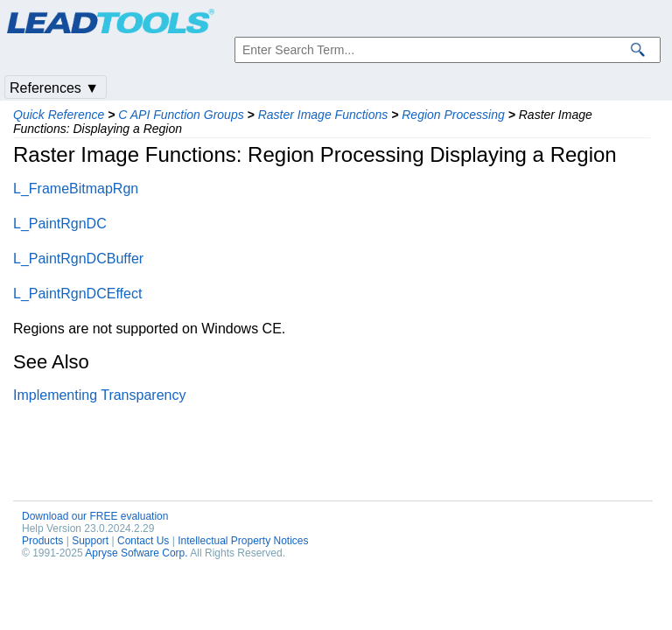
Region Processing (453, 115)
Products (42, 541)
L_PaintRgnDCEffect (77, 294)
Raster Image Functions (323, 115)
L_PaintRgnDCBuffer (78, 259)
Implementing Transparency (99, 395)
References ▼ (54, 88)
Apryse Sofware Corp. (136, 553)
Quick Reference (59, 115)
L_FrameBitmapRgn (76, 189)
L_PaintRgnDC (60, 224)
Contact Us (143, 541)
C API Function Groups (181, 115)
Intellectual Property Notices (243, 541)
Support (90, 541)
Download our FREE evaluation (95, 516)
